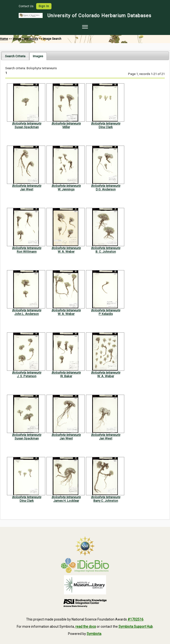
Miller (66, 127)
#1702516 (136, 619)
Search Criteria (15, 56)
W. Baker (66, 376)
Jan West (27, 189)
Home (4, 39)
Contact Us (26, 6)
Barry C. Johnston (106, 501)
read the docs (86, 627)
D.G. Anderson (106, 189)
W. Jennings (66, 189)
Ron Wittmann (27, 252)
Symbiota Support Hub (136, 627)
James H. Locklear (66, 501)
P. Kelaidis (106, 314)
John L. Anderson (27, 314)
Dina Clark (106, 127)
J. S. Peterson (27, 376)
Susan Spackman (27, 127)
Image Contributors (25, 39)
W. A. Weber (66, 252)
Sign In (44, 6)
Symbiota (94, 634)
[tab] (15, 56)
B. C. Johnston (106, 252)
